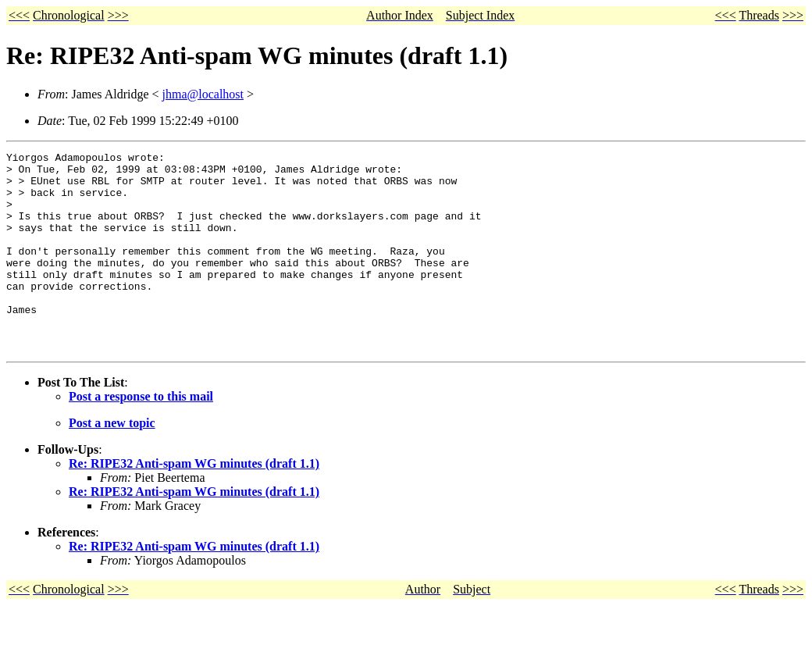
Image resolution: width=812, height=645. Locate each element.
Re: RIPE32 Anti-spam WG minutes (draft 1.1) (194, 503)
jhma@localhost (203, 94)
